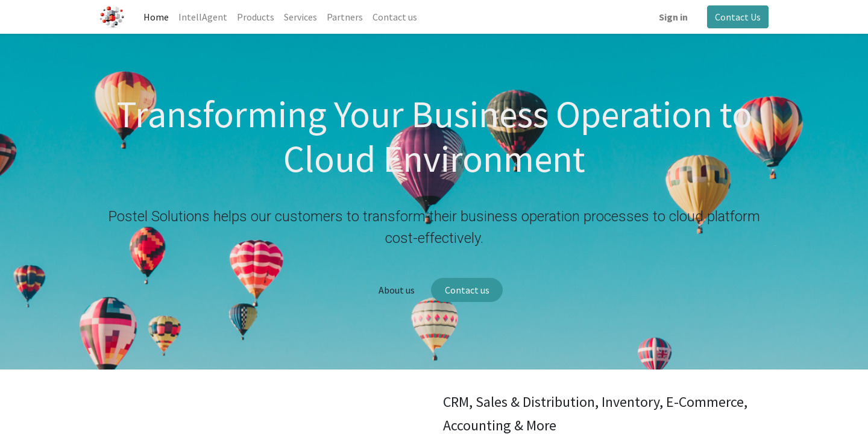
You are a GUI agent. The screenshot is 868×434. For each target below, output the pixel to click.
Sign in (673, 17)
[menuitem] (156, 17)
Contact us (467, 290)
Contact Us (738, 17)
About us (397, 290)
